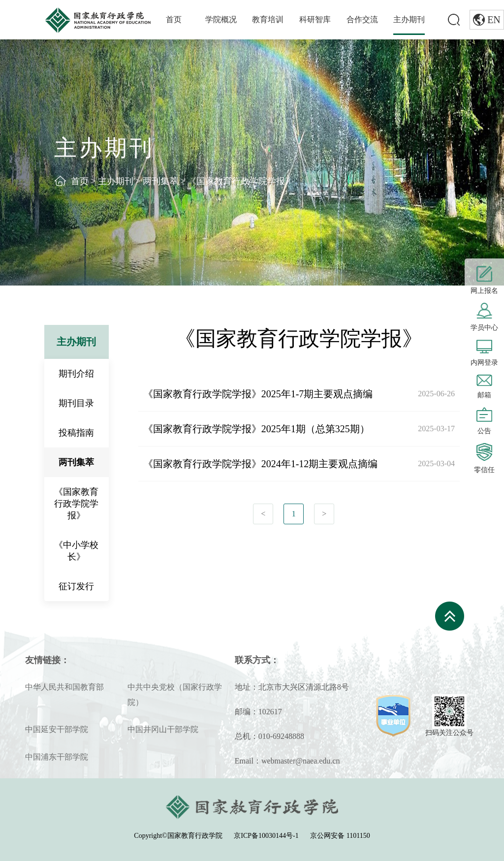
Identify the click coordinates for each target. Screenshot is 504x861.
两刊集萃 (160, 181)
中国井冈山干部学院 (163, 729)
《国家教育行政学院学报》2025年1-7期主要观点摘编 (258, 394)
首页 (174, 19)
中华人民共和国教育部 (64, 687)
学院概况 (221, 19)
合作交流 (362, 19)
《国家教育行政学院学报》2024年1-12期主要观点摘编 (261, 464)
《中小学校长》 (76, 551)
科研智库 (315, 19)
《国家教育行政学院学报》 (241, 181)
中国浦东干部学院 (57, 757)
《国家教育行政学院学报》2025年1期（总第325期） (256, 429)
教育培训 (268, 19)
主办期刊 (409, 19)
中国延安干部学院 (57, 729)
